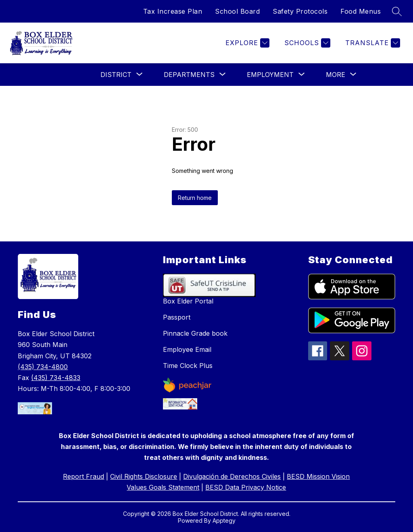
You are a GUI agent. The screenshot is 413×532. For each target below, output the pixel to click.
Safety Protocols (300, 11)
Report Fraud (83, 476)
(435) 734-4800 (43, 367)
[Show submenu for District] (116, 75)
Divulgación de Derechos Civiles (232, 476)
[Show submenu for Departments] (189, 75)
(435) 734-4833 (56, 378)
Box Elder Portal (188, 301)
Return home (195, 198)
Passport (177, 317)
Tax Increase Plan (173, 11)
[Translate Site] (372, 43)
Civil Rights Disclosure (144, 476)
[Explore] (246, 43)
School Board (237, 11)
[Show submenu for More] (336, 75)
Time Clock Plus (188, 366)
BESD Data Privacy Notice (246, 487)
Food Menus (361, 11)
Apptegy (224, 521)
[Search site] (397, 11)
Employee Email (187, 349)
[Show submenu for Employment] (270, 75)
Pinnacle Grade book (195, 333)
